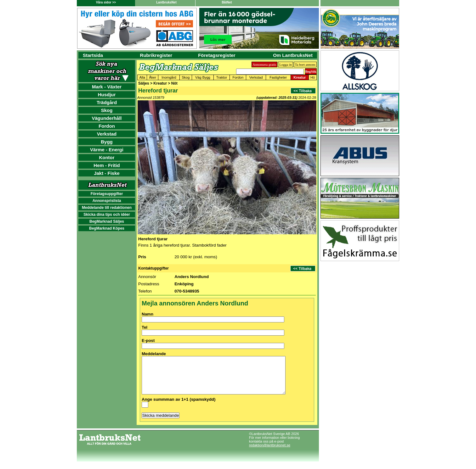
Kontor (107, 157)
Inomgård (169, 77)
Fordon (107, 126)
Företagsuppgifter (107, 194)
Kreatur (300, 77)
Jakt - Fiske (107, 173)
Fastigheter (278, 77)
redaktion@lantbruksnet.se (270, 453)
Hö (313, 77)
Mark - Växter (107, 87)
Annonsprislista (107, 201)
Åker (153, 77)
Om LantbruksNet (293, 55)
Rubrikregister (156, 55)
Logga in (285, 64)
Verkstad (107, 134)
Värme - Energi (107, 150)
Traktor (222, 77)
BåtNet (227, 2)
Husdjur (107, 95)
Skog (107, 110)
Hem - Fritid (107, 165)
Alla (142, 77)
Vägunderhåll (107, 118)
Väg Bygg (203, 77)
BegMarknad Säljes (107, 221)
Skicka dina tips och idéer (107, 215)
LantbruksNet (166, 2)
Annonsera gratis (265, 64)
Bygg (107, 142)
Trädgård (107, 102)
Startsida (93, 55)
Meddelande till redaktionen (107, 208)
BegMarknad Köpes (107, 228)
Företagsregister (217, 55)
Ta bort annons (305, 64)
